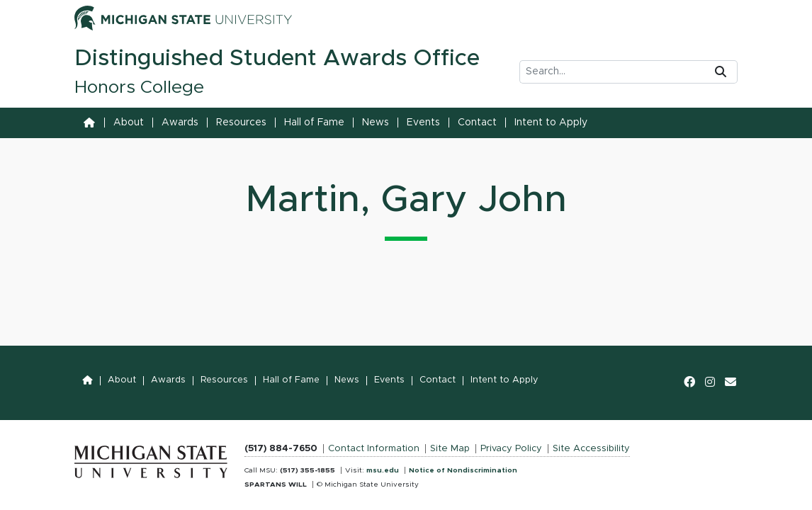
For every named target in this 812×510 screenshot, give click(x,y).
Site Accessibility (591, 449)
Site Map (450, 449)
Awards (180, 123)
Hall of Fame (314, 123)
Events (423, 123)
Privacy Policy (511, 449)
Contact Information (374, 449)
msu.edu (383, 470)
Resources (241, 123)
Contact (477, 123)
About (129, 123)
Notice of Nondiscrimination (463, 470)
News (376, 123)
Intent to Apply (551, 123)
